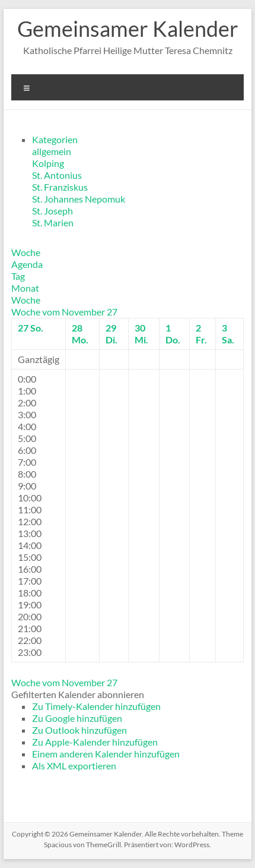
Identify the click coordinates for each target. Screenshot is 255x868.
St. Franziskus (60, 187)
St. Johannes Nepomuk (79, 199)
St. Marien (53, 222)
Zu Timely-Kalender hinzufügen (96, 706)
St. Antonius (57, 175)
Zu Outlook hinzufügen (79, 730)
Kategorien (55, 139)
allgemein (52, 151)
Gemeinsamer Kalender (128, 29)
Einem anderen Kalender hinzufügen (106, 754)
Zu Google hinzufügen (77, 718)
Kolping (48, 163)
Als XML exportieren (74, 766)
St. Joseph (52, 211)
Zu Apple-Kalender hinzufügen (95, 742)
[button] (78, 694)
